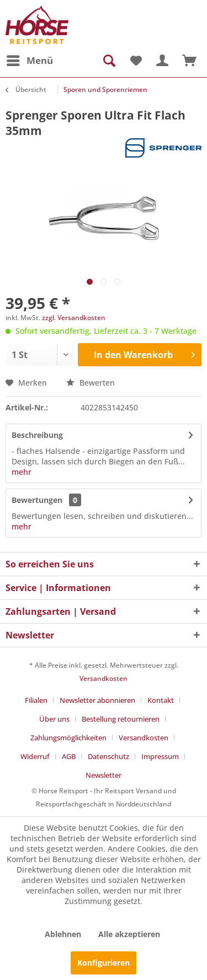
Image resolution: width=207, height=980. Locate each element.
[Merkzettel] (135, 61)
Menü (30, 59)
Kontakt (161, 700)
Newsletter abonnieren (97, 700)
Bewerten (91, 383)
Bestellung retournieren (121, 719)
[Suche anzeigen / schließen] (108, 61)
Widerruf (35, 756)
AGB (69, 756)
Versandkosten (104, 678)
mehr (22, 472)
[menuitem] (29, 61)
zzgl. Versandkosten (74, 318)
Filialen (36, 700)
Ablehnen (63, 934)
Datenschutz (108, 756)
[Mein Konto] (162, 61)
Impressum (160, 756)
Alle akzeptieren (129, 934)
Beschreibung (37, 435)
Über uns (54, 719)
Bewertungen (37, 500)
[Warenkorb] (189, 61)
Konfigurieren (104, 963)
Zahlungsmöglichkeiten (68, 738)
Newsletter (104, 775)
